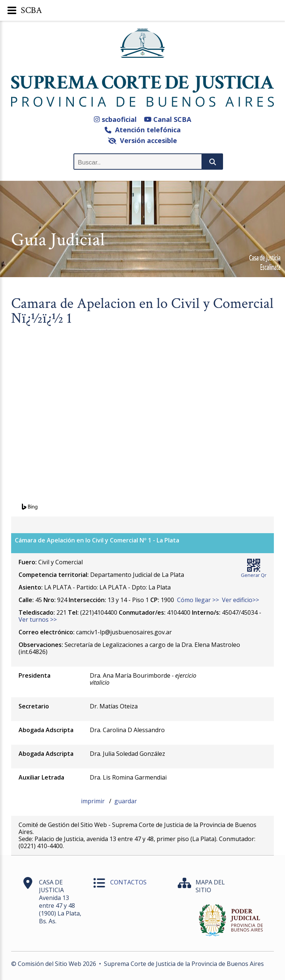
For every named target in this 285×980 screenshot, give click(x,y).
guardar (126, 801)
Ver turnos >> (38, 619)
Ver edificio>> (240, 600)
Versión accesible (143, 140)
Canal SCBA (168, 119)
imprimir (94, 801)
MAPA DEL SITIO (210, 886)
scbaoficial (115, 119)
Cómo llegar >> (198, 600)
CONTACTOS (128, 882)
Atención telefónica (143, 130)
